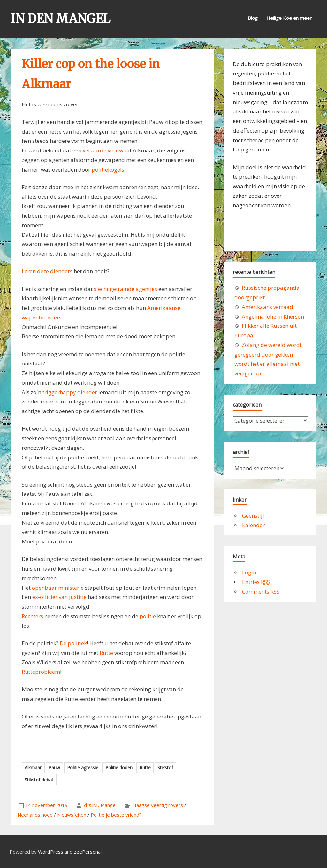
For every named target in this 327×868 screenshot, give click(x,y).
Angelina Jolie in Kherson (273, 316)
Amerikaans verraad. (268, 307)
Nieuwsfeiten (72, 815)
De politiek (73, 643)
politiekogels (108, 169)
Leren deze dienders (47, 271)
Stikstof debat (39, 780)
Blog (253, 18)
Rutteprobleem (41, 672)
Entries (256, 582)
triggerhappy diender (70, 392)
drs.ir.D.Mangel (100, 805)
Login (249, 572)
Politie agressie (83, 768)
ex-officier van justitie (59, 597)
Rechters (32, 616)
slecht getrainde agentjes (125, 289)
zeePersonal (88, 852)
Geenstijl (253, 515)
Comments (261, 592)
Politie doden (119, 768)
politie (148, 616)
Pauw (54, 768)
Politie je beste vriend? (116, 815)
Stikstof (165, 768)
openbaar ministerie (58, 588)
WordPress (51, 852)
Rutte (106, 653)
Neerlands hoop (35, 815)
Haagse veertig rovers (158, 805)
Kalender (253, 525)
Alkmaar (33, 768)
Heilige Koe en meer (289, 18)
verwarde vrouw (103, 150)
